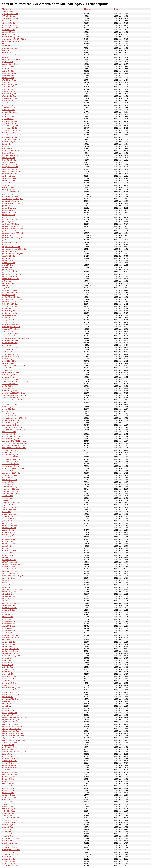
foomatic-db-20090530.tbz (11, 197)
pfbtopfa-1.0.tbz (7, 615)
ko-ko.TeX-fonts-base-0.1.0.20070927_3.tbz (17, 395)
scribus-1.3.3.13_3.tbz (10, 743)
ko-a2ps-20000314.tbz (10, 384)
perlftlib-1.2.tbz (7, 612)
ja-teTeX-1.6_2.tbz (8, 352)
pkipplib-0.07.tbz (8, 633)
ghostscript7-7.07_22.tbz (10, 224)
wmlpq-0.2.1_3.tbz (8, 811)
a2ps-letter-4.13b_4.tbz (10, 25)
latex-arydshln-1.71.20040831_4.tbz (14, 418)
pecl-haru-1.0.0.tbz (8, 605)
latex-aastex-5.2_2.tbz (10, 416)
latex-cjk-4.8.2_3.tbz (9, 434)
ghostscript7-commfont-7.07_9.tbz (14, 226)
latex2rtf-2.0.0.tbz (8, 478)
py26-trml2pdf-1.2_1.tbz (10, 699)
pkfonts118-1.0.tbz (8, 619)
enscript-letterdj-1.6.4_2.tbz (11, 171)
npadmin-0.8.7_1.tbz (9, 560)
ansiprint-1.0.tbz (7, 53)
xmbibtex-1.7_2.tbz (9, 825)
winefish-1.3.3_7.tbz (9, 809)
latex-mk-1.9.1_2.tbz (9, 450)
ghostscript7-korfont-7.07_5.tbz (13, 231)
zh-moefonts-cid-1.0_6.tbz (11, 854)
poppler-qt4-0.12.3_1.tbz (10, 653)
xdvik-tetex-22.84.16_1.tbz (11, 818)
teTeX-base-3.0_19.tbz (10, 759)
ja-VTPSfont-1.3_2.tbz (10, 306)
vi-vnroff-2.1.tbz (7, 804)
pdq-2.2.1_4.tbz (7, 601)
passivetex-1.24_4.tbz (10, 583)
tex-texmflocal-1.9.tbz (9, 768)
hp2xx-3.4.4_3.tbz (8, 283)
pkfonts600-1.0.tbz (8, 631)
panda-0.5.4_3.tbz (8, 578)
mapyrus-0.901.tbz (8, 532)
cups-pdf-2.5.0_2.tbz (9, 133)
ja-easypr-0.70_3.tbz (9, 320)
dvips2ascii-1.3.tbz (8, 153)
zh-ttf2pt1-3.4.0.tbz (8, 859)
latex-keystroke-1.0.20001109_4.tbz (14, 443)
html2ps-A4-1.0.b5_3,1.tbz (11, 297)
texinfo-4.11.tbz (7, 770)
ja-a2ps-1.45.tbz (8, 308)
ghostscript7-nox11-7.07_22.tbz (13, 233)
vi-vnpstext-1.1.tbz (8, 802)
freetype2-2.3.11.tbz (9, 213)
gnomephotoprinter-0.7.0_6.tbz (13, 254)
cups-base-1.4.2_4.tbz (10, 121)
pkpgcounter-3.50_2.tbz (10, 635)
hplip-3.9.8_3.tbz (8, 288)
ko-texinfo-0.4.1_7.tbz (9, 404)
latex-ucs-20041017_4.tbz (11, 473)
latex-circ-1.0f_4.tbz (9, 432)
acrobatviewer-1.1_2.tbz (10, 37)
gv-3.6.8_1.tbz (7, 281)
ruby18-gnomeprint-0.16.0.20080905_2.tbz (17, 717)
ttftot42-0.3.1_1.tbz (8, 791)
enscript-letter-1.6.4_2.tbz (11, 169)
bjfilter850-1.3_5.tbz (9, 82)
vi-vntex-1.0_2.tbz (8, 806)
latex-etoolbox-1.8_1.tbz (10, 439)
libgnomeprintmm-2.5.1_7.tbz (12, 494)
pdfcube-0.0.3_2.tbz (9, 592)
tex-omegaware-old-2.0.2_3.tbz (13, 765)
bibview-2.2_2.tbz (8, 78)
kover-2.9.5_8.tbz (8, 407)
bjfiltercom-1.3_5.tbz (9, 91)
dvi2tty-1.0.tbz (7, 146)
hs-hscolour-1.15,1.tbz (10, 290)
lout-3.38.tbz (6, 512)
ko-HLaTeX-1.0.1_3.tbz (10, 379)
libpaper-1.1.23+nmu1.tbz (11, 503)
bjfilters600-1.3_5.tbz (9, 94)
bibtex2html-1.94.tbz (9, 73)
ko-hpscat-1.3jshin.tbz (10, 391)
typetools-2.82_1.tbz (9, 797)
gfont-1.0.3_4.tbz (8, 217)
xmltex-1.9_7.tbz (8, 827)
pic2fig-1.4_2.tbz (8, 617)
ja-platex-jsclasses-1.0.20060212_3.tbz (16, 338)
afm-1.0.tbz (6, 46)
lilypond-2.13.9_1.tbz (9, 510)
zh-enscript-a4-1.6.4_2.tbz (11, 850)
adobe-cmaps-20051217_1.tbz (13, 41)
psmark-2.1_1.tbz (8, 669)
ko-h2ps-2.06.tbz (8, 386)
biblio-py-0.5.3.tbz (8, 71)
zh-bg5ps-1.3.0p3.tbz (9, 845)
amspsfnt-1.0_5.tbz (9, 50)
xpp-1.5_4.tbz (7, 832)
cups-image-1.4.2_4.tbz (10, 128)
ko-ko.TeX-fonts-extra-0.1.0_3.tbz (14, 398)
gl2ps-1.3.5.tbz (7, 245)
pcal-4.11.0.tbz (7, 585)
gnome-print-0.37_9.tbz (10, 251)
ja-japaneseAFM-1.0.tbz (10, 329)
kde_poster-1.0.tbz (8, 377)
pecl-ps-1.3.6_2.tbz (9, 610)
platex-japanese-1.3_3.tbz (11, 637)
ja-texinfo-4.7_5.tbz (9, 359)
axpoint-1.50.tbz (7, 62)
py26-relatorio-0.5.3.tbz (10, 690)
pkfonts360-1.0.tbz (8, 626)
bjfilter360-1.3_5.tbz (9, 80)
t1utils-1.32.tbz (7, 754)
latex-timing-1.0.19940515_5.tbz (13, 468)
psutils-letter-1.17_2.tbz (10, 679)
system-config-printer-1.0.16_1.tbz (14, 752)
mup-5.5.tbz (6, 548)
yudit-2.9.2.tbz (7, 841)
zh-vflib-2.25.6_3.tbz (9, 864)
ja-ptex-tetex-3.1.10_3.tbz (11, 347)
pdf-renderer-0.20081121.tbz (12, 589)
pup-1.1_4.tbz (7, 681)
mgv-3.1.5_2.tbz (8, 537)
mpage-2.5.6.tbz (8, 546)
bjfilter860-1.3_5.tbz (9, 87)
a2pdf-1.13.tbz (7, 21)
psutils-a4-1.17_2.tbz (9, 676)
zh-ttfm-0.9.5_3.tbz (8, 861)
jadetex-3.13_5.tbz (8, 370)
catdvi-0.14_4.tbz (8, 105)
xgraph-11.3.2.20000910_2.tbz (13, 822)
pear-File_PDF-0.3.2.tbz (10, 603)
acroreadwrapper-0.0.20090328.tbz (14, 39)
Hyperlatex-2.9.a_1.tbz (10, 14)
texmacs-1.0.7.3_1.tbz (10, 772)
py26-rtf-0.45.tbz (8, 697)
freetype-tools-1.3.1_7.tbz (11, 210)
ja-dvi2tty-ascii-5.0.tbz (10, 313)
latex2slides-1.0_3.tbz (10, 480)
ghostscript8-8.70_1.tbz (10, 235)
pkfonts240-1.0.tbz (8, 621)
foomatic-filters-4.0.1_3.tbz (11, 203)
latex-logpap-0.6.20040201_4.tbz (13, 446)
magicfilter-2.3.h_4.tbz (10, 526)
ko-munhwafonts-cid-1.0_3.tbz (12, 400)
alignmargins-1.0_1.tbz (10, 48)
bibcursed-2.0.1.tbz (9, 69)
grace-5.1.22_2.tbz (8, 256)
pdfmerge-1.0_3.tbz (9, 596)
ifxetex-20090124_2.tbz (10, 304)
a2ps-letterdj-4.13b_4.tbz (11, 28)
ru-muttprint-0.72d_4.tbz (10, 715)
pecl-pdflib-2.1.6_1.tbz (10, 608)
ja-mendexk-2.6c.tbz (9, 336)
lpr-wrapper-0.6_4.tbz (9, 514)
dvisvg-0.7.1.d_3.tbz (9, 160)
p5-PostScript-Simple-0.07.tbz (12, 571)
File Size (87, 9)
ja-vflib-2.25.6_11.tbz (9, 361)
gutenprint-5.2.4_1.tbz (10, 270)
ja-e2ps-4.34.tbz (8, 318)
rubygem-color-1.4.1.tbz (10, 724)
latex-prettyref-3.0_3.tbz (10, 455)
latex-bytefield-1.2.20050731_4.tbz (14, 430)
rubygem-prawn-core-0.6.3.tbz (12, 733)
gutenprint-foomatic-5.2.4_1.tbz (13, 276)
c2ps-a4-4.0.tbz (7, 101)
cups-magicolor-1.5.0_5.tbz (11, 130)
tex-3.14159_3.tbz (8, 763)
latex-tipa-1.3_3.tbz (9, 471)
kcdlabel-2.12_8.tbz (9, 375)
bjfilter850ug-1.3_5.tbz (10, 85)
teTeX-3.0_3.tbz (7, 756)
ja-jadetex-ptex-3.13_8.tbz (11, 327)
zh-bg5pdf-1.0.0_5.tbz (10, 843)
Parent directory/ (8, 12)
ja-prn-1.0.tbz (7, 345)
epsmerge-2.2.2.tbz (9, 181)
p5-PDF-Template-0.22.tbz (11, 564)
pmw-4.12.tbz (7, 640)
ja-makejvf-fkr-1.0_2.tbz (10, 334)
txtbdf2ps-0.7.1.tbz (8, 795)
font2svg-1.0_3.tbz (8, 190)
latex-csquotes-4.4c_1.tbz (11, 436)
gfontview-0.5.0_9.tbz (9, 219)
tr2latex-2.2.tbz (7, 781)
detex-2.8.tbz (6, 144)
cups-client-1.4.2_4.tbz (10, 126)
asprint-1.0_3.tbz (8, 57)
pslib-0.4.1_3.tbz (8, 667)
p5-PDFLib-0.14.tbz (9, 567)
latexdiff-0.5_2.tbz (8, 482)
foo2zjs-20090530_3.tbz (10, 194)
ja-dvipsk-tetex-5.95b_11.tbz (12, 315)
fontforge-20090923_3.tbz (11, 192)
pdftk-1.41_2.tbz (8, 599)
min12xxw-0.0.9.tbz (9, 539)
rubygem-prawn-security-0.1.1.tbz (14, 740)
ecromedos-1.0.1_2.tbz (10, 165)
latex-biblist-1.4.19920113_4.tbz (13, 427)
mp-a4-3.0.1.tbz (7, 541)
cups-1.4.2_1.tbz (8, 119)
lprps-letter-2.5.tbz (8, 519)
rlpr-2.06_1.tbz (7, 704)
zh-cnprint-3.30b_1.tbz (10, 848)
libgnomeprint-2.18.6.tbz (10, 489)
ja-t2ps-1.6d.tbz (7, 350)
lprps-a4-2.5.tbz (7, 516)
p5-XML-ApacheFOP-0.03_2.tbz (13, 576)
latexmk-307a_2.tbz (9, 484)
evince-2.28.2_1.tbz (9, 185)
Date (116, 9)
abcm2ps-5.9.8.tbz (8, 32)
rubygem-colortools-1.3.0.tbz (12, 726)
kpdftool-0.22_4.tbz (9, 409)
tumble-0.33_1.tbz (8, 793)
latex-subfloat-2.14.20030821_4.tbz (14, 459)
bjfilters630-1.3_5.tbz (9, 96)
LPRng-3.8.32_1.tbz (9, 16)
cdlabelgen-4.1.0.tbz (9, 108)
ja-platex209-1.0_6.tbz (10, 343)
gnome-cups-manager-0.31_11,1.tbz (15, 249)
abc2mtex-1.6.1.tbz (9, 30)
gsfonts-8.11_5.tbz (8, 263)
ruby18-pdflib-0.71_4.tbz (10, 722)
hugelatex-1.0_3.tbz (9, 302)
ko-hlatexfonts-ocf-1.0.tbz (11, 388)
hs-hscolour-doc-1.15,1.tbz (11, 293)
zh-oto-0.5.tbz (7, 857)
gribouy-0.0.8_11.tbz (9, 261)
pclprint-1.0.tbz (7, 587)
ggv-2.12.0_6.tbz (8, 222)
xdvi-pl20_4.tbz (7, 816)
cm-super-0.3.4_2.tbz (9, 112)
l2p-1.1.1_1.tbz (7, 411)
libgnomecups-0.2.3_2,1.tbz (12, 487)
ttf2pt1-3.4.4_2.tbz (8, 788)
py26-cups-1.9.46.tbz (9, 683)
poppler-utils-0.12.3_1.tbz (11, 656)
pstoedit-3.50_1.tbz (9, 672)
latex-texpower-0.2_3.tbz (10, 466)
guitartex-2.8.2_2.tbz (9, 267)
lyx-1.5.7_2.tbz (7, 523)
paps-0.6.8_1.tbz (8, 580)
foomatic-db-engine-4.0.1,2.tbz (13, 199)
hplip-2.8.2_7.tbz (8, 286)
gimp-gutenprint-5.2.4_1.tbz (12, 242)
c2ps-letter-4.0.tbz (8, 103)
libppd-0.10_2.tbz (8, 505)
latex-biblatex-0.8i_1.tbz (10, 425)
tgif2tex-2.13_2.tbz (8, 777)
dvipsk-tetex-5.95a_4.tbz (10, 155)
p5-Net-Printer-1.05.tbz (10, 562)
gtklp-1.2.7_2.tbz (8, 265)
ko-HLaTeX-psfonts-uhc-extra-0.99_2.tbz (16, 382)
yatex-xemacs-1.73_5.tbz (11, 838)
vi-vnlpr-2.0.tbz (7, 800)
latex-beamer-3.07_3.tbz (10, 423)
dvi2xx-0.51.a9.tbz (8, 149)
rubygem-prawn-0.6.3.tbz (11, 731)
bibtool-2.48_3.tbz (8, 76)
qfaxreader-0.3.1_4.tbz (10, 701)
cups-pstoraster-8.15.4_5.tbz (12, 135)
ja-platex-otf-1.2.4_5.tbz (10, 341)
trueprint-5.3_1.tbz (8, 786)
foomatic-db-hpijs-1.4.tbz (10, 201)
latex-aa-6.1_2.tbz (8, 414)
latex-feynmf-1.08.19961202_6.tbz (14, 441)
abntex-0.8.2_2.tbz (8, 34)
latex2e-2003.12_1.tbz (10, 475)
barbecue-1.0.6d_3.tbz (10, 64)
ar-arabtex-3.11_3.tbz (9, 55)
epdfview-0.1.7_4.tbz (9, 178)
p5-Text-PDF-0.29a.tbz (10, 573)
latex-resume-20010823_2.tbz (12, 457)
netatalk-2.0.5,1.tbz (9, 557)
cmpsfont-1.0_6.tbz (9, 114)
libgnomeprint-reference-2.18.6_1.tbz (15, 491)
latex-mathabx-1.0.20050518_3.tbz (14, 448)
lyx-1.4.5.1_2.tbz (8, 521)
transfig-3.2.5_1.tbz (9, 784)
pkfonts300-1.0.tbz (8, 624)
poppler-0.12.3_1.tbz (9, 647)
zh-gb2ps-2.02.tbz (8, 852)
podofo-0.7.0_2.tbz (8, 644)
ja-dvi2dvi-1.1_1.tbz (9, 311)
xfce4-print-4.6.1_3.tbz (10, 820)
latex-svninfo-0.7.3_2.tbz (10, 464)
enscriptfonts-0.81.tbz (9, 174)
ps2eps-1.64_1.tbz (8, 660)
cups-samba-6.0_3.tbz (10, 137)
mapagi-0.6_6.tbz (8, 530)
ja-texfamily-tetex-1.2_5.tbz (11, 354)
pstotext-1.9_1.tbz (8, 674)
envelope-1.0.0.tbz (8, 176)
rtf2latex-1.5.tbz (7, 708)
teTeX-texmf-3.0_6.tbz (10, 761)
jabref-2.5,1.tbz (7, 368)
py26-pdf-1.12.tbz (8, 685)
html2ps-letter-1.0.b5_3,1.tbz (12, 299)
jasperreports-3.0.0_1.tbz (11, 372)
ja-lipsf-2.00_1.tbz (8, 331)
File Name (6, 9)
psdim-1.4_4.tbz (7, 665)
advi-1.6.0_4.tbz (7, 43)
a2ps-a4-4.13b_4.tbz (9, 23)
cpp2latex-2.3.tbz (8, 117)
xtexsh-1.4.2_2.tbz (8, 834)
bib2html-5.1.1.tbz (8, 66)
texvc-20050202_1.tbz (10, 774)
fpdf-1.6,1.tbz (6, 206)
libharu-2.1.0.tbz (8, 496)
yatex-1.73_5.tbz (8, 836)
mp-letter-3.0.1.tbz (8, 544)
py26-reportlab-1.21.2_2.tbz (12, 692)
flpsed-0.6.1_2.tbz (8, 187)
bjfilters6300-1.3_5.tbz (10, 98)
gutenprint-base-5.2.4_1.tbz (12, 272)
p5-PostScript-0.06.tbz (10, 569)
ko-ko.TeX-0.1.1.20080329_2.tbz (13, 393)
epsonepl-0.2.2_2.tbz (9, 183)
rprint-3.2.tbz (6, 706)
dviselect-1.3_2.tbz (8, 158)
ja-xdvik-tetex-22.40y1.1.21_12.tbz (14, 366)
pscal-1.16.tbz (7, 663)
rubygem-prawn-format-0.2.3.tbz (13, 736)
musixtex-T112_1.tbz (9, 551)
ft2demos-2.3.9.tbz (8, 215)
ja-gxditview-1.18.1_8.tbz (11, 324)
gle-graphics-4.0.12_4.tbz (11, 247)
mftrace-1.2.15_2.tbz (9, 535)
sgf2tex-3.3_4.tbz (8, 745)
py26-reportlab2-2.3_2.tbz (11, 695)
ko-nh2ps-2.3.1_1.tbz (9, 402)
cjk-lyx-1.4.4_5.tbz (8, 110)
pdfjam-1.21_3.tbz (8, 594)
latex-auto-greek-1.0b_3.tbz (12, 420)
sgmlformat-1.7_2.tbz (9, 747)
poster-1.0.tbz (7, 658)
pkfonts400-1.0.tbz (8, 628)
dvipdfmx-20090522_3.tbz (11, 151)
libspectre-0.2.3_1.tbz (9, 507)
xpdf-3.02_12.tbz (8, 829)
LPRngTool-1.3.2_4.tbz (10, 18)
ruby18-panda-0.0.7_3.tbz (11, 720)
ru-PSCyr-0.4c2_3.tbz (9, 713)
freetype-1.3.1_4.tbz (9, 208)
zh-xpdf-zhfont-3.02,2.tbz (11, 866)
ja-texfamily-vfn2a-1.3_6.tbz (12, 356)
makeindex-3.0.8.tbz (9, 528)
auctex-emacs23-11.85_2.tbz (12, 60)
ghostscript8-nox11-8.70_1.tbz (12, 238)
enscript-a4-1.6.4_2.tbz (10, 167)
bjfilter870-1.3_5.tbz (9, 89)
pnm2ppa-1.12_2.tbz (9, 642)
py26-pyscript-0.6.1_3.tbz (11, 688)
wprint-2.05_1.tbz (8, 813)
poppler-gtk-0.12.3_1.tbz (10, 649)
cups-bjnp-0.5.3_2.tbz (9, 123)
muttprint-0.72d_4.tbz (9, 553)
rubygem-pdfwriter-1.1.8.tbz (12, 729)
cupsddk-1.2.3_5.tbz (9, 142)
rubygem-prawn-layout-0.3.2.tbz (13, 738)
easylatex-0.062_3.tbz (10, 162)
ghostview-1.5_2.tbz (9, 240)
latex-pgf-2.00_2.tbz (9, 452)
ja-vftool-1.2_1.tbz (8, 363)
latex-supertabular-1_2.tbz (11, 462)
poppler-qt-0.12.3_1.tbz (10, 651)
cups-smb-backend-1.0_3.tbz (12, 139)
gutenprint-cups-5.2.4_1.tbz (11, 274)
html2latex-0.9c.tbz (8, 295)
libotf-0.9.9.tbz (7, 500)
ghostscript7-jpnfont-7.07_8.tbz (13, 229)
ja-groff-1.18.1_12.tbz (9, 322)
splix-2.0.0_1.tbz (8, 749)
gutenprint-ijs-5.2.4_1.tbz (11, 279)
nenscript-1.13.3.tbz (9, 555)
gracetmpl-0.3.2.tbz (9, 258)
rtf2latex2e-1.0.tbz (8, 711)
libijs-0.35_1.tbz (7, 498)
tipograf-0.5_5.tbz (8, 779)
